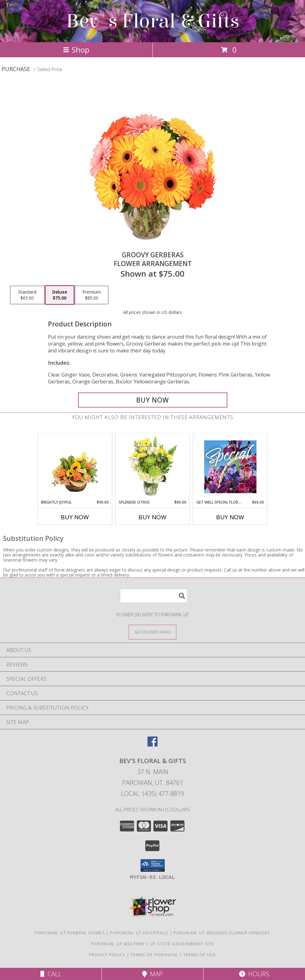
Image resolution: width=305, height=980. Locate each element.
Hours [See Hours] (254, 974)
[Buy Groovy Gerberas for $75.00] (153, 400)
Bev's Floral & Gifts (153, 21)
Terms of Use (199, 955)
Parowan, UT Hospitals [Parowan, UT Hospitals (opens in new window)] (139, 933)
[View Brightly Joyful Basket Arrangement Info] (75, 466)
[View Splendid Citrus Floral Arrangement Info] (153, 466)
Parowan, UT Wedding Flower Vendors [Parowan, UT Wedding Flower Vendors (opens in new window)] (222, 933)
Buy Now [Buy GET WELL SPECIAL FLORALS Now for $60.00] (230, 517)
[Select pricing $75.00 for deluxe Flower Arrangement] (60, 295)
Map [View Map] (152, 974)
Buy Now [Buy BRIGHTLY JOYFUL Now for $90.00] (75, 517)
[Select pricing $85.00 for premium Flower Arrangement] (92, 295)
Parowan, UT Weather (118, 944)
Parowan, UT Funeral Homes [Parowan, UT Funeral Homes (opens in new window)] (70, 933)
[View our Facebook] (152, 744)
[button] (153, 865)
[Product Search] (154, 596)
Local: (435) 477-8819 (152, 794)
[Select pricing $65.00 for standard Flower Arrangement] (27, 295)
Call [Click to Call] (51, 974)
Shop (76, 50)
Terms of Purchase (154, 955)
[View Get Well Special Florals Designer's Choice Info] (230, 467)
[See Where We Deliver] (152, 632)
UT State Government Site (182, 944)
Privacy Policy (107, 955)
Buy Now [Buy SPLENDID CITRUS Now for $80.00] (152, 517)
